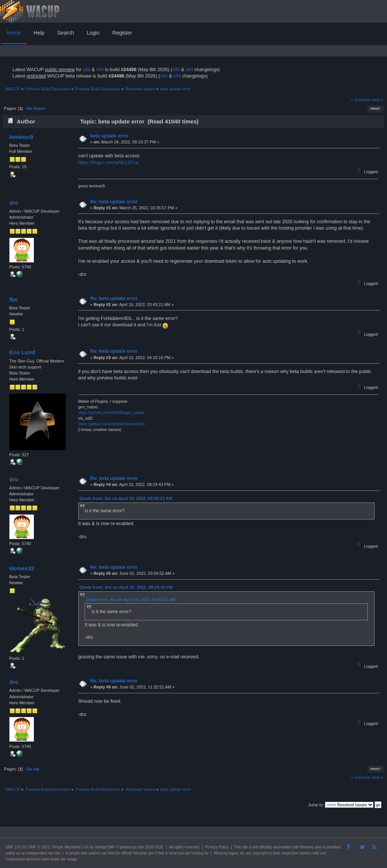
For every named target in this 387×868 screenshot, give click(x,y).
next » (377, 100)
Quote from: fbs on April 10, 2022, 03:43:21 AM (126, 498)
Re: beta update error (114, 202)
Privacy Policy (217, 847)
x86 (87, 70)
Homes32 (22, 568)
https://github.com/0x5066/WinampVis (112, 424)
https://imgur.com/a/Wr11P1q (109, 163)
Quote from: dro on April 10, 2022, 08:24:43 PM (126, 587)
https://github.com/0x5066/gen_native (111, 413)
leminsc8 (21, 137)
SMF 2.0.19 (15, 847)
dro (14, 203)
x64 (100, 70)
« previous (361, 100)
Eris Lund (22, 352)
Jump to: (316, 805)
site (245, 847)
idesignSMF (105, 847)
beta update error (110, 136)
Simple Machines (66, 847)
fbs (13, 299)
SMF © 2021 (39, 847)
